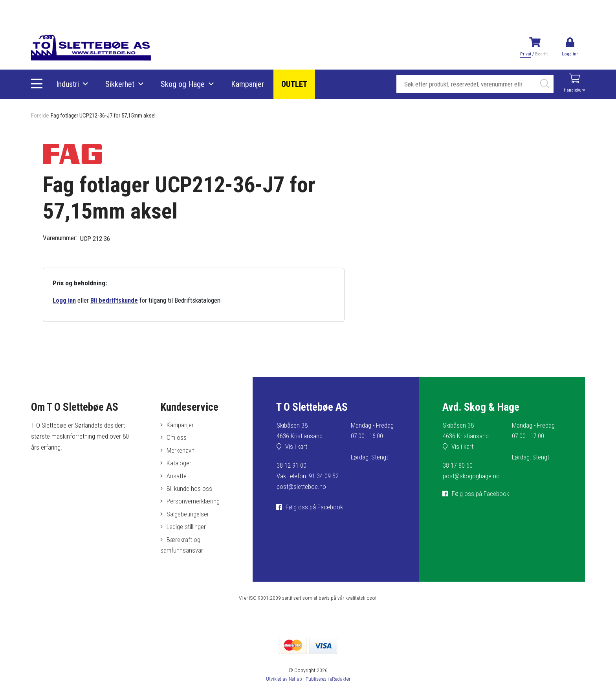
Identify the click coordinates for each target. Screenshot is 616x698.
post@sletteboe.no (302, 487)
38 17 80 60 (458, 466)
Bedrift (541, 54)
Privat (525, 54)
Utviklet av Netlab (283, 682)
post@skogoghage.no (471, 476)
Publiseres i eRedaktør (328, 682)
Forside (40, 116)
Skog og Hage (183, 84)
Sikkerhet (120, 84)
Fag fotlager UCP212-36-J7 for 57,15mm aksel (107, 116)
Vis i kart (297, 447)
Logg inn (65, 301)
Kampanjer (248, 84)
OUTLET (295, 84)
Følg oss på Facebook (315, 507)
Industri (68, 84)
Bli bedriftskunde (115, 301)
